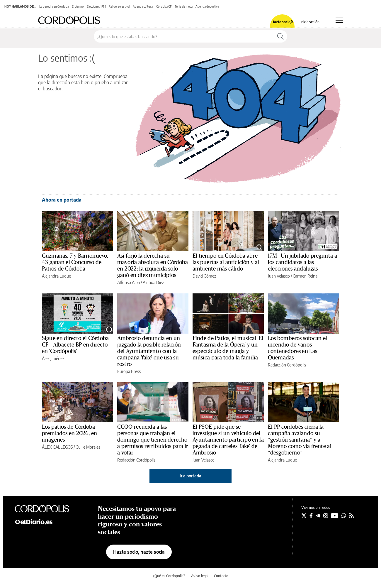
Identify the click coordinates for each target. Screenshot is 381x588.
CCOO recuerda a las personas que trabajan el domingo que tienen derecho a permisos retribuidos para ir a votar (153, 440)
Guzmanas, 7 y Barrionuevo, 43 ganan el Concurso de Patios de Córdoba (75, 262)
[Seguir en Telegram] (318, 516)
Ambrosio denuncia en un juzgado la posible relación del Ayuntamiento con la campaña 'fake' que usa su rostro (149, 351)
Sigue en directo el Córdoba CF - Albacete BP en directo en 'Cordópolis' (75, 345)
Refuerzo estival (119, 6)
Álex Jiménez (53, 358)
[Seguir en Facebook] (311, 516)
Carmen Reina (305, 276)
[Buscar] (280, 36)
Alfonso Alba (129, 282)
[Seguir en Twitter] (304, 516)
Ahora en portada (62, 200)
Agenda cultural (143, 6)
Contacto (221, 576)
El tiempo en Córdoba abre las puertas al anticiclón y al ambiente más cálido (226, 262)
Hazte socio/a (282, 22)
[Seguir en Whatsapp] (344, 516)
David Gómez (204, 276)
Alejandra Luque (56, 276)
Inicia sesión (310, 22)
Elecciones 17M (96, 6)
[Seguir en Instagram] (326, 516)
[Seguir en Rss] (351, 516)
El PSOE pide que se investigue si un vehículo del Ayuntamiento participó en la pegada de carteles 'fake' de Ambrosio (228, 440)
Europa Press (129, 371)
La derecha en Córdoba (54, 6)
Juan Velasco (279, 276)
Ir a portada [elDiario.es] (190, 476)
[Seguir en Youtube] (335, 516)
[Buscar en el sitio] (184, 36)
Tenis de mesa (184, 6)
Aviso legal (200, 576)
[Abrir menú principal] (339, 20)
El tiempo (78, 6)
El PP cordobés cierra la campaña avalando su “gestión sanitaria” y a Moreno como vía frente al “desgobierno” (300, 440)
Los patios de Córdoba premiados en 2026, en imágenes (70, 433)
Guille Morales (88, 447)
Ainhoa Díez (153, 282)
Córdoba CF (164, 6)
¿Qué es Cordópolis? (169, 576)
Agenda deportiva (207, 6)
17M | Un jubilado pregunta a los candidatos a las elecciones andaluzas (302, 262)
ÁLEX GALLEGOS (57, 447)
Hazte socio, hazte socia (139, 552)
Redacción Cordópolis (287, 365)
